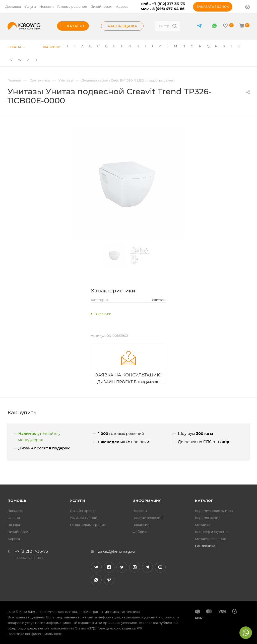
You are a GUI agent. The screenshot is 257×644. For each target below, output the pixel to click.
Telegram (147, 567)
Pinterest (109, 580)
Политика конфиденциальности (35, 634)
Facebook (109, 567)
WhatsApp (214, 26)
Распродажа (122, 26)
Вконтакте (96, 567)
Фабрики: (52, 47)
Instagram (135, 567)
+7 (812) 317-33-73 (31, 551)
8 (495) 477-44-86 (168, 9)
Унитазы (159, 300)
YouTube (160, 567)
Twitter (122, 567)
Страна (16, 47)
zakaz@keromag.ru (116, 551)
